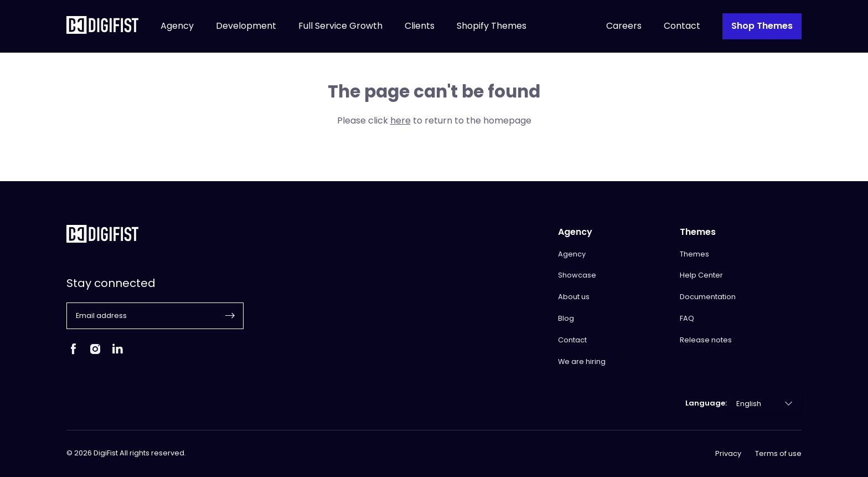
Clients (420, 26)
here (401, 120)
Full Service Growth (340, 26)
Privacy (728, 454)
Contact (682, 26)
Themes (694, 254)
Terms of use (778, 454)
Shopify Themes (492, 26)
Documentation (708, 297)
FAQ (687, 318)
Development (246, 26)
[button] (230, 316)
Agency (177, 26)
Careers (624, 26)
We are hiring (582, 361)
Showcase (577, 275)
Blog (566, 318)
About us (574, 297)
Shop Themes (762, 26)
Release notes (706, 340)
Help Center (701, 275)
